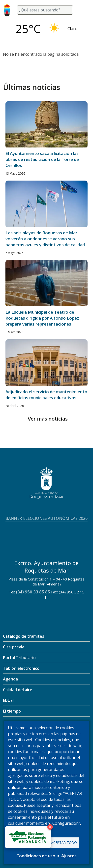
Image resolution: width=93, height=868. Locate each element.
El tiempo (12, 711)
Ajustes (69, 856)
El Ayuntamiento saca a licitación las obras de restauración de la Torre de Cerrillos (42, 159)
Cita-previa (14, 647)
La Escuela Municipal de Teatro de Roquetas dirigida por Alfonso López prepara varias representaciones (42, 318)
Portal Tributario (19, 658)
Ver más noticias (48, 419)
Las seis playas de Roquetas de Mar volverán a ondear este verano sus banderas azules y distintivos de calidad (45, 239)
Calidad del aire (18, 690)
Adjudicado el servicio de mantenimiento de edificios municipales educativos (46, 395)
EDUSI (8, 700)
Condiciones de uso (36, 856)
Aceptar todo (64, 843)
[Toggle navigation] (84, 10)
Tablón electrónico (21, 668)
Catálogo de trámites (24, 636)
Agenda (10, 679)
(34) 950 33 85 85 (33, 592)
